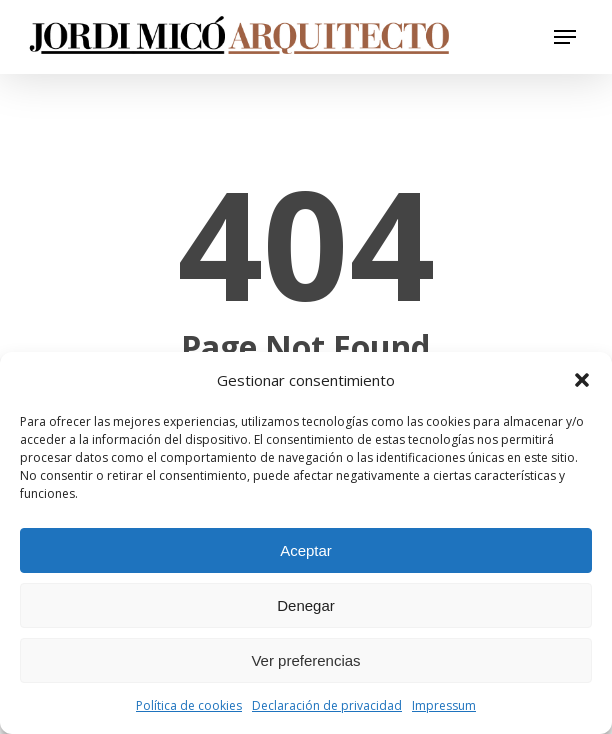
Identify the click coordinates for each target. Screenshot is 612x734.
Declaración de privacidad (327, 705)
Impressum (444, 705)
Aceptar (306, 550)
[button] (582, 380)
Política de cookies (189, 705)
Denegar (306, 605)
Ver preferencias (305, 660)
